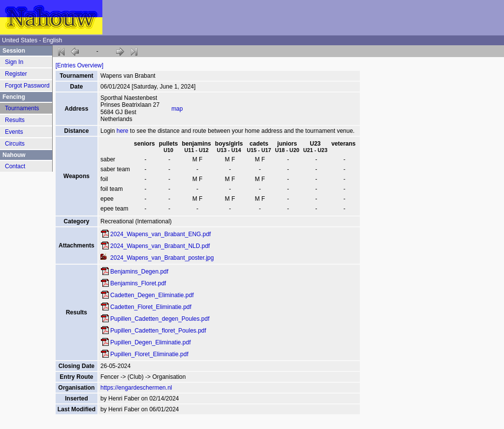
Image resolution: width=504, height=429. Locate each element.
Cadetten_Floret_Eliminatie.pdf (151, 307)
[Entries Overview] (79, 65)
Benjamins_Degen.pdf (139, 272)
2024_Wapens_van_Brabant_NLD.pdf (160, 246)
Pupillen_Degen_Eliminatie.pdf (150, 342)
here (123, 131)
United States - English (32, 40)
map (177, 109)
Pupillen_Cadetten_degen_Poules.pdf (160, 319)
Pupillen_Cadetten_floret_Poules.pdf (158, 331)
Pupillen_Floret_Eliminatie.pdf (149, 354)
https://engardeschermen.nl (136, 388)
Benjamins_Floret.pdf (138, 283)
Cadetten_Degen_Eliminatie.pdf (152, 295)
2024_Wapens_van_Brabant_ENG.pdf (160, 234)
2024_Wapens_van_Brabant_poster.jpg (162, 258)
